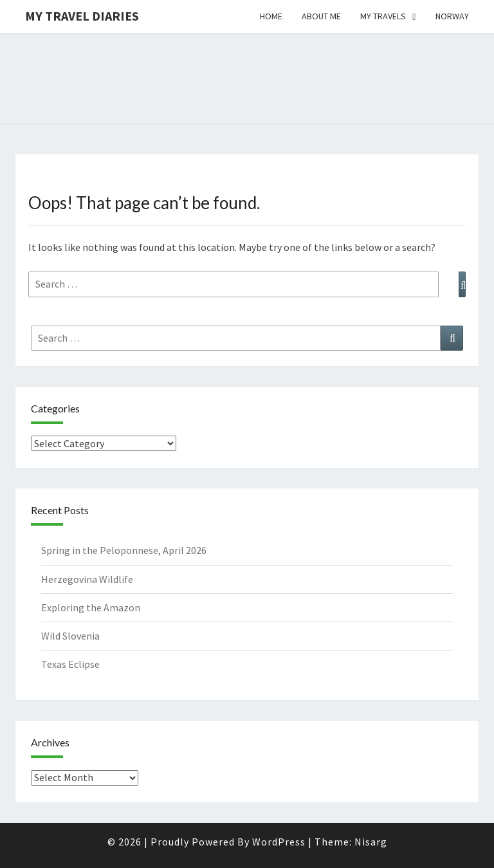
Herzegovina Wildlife (87, 579)
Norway (452, 16)
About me (321, 16)
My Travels (383, 16)
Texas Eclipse (70, 664)
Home (271, 16)
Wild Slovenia (70, 636)
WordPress (279, 842)
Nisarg (371, 842)
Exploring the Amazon (91, 607)
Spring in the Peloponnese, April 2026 (124, 550)
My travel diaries (82, 16)
